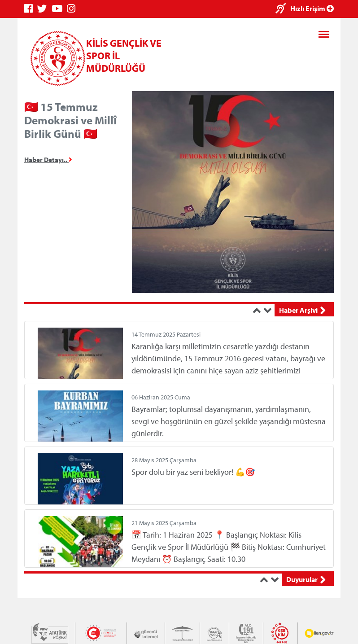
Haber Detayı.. (48, 160)
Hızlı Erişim (312, 9)
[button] (258, 311)
